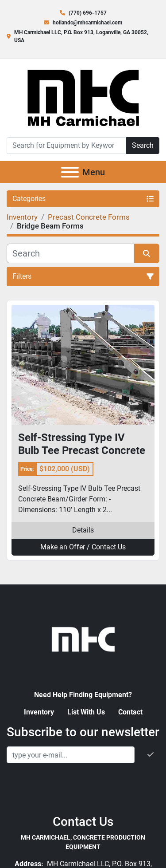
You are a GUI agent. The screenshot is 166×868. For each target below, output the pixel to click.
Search (143, 145)
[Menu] (70, 172)
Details (83, 530)
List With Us (86, 712)
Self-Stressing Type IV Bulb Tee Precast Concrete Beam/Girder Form (82, 444)
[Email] (71, 755)
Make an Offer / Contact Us (83, 547)
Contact (130, 712)
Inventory (39, 712)
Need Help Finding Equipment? (83, 695)
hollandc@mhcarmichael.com (87, 23)
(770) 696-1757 (88, 13)
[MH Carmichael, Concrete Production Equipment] (83, 638)
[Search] (66, 146)
